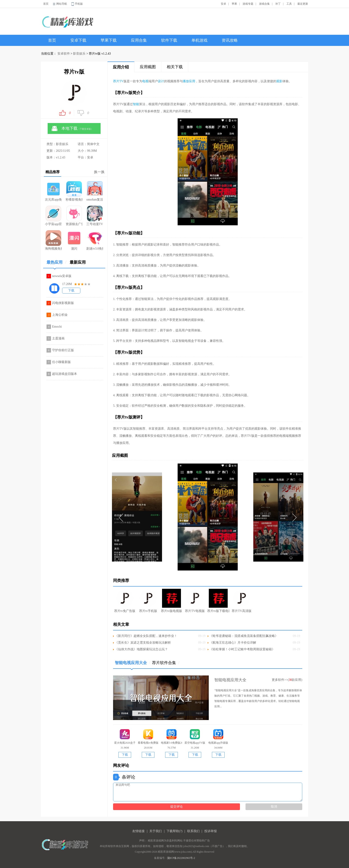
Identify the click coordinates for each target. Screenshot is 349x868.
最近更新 (303, 4)
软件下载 (169, 40)
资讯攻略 (230, 40)
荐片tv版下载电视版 (218, 601)
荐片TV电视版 (195, 601)
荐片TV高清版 (242, 601)
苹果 (234, 4)
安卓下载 (78, 40)
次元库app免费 (53, 191)
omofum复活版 (95, 191)
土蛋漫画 (58, 338)
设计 (161, 81)
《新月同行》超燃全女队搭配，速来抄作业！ (146, 636)
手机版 (79, 4)
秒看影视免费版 (74, 191)
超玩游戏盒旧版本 (65, 374)
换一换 (99, 172)
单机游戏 (199, 40)
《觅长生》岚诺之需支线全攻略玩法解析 (143, 643)
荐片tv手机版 (148, 601)
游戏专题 (248, 4)
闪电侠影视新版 (63, 303)
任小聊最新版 (61, 362)
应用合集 (139, 40)
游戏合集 (264, 4)
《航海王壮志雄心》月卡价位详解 (233, 643)
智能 (136, 104)
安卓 (223, 4)
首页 (46, 4)
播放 (186, 81)
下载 (71, 290)
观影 (279, 81)
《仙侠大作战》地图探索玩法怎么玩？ (141, 649)
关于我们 (156, 831)
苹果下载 (109, 40)
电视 (145, 81)
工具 (289, 4)
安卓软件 (64, 54)
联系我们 (193, 831)
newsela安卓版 (62, 276)
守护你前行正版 (63, 350)
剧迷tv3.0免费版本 (95, 240)
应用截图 (148, 67)
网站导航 (62, 4)
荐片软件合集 (166, 663)
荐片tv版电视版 (171, 601)
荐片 (116, 81)
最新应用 (78, 262)
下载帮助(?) (174, 831)
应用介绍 (121, 67)
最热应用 (56, 264)
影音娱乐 (79, 54)
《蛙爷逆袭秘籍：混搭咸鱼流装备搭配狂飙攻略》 (244, 636)
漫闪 (74, 240)
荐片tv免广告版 (125, 601)
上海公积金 (60, 315)
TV (121, 81)
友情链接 (138, 831)
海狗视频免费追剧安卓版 (53, 240)
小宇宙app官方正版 (53, 216)
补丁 (278, 4)
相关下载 (175, 67)
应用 (192, 81)
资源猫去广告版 (74, 216)
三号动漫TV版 (95, 216)
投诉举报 (211, 831)
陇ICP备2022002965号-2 (181, 858)
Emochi (57, 327)
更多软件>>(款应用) (287, 680)
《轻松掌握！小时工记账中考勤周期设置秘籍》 (242, 649)
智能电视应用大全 (133, 664)
